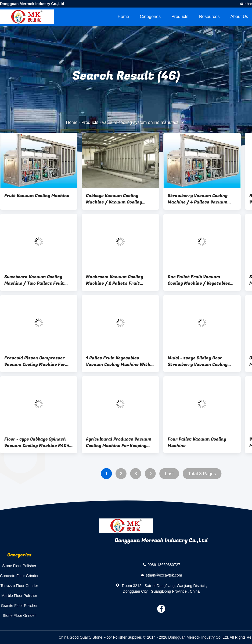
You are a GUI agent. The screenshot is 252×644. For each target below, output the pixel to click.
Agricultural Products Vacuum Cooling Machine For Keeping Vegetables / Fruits (119, 442)
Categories (150, 17)
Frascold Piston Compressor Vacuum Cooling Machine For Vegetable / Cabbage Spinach (35, 361)
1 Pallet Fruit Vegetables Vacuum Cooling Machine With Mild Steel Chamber (118, 361)
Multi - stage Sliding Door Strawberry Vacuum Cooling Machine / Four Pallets (198, 361)
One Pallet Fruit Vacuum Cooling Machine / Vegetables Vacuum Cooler (199, 280)
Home (123, 17)
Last (169, 474)
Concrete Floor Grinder (19, 576)
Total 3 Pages (202, 474)
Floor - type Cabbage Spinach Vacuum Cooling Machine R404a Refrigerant (38, 442)
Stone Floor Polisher (19, 566)
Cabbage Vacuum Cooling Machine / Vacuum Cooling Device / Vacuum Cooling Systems (114, 199)
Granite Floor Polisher (19, 606)
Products (180, 17)
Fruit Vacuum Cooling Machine (37, 196)
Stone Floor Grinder (19, 616)
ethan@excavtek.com (164, 575)
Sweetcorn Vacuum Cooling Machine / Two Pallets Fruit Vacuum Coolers (34, 280)
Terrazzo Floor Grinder (19, 586)
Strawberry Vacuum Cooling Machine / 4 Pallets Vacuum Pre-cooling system (198, 199)
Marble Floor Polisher (19, 596)
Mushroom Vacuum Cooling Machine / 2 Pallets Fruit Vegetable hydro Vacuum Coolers (115, 280)
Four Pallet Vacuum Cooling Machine (197, 442)
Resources (209, 17)
